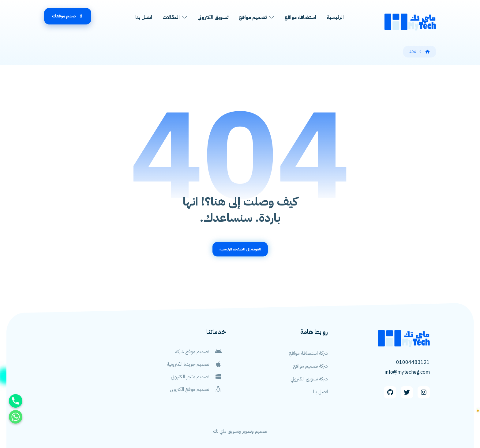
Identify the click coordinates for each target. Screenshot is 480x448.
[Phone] (16, 401)
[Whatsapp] (16, 417)
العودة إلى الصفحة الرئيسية (240, 249)
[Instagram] (424, 392)
